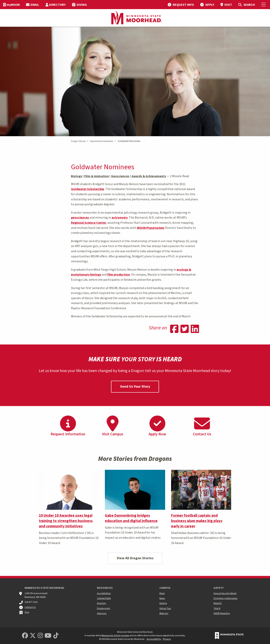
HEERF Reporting (222, 613)
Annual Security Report (225, 593)
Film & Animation (97, 176)
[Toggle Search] (247, 5)
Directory (102, 603)
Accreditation (104, 593)
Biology (77, 176)
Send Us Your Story (135, 387)
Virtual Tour (165, 608)
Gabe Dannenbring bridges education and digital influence (131, 518)
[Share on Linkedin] (195, 329)
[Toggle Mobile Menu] (264, 5)
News (162, 598)
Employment (103, 608)
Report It (218, 603)
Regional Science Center (89, 223)
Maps (162, 593)
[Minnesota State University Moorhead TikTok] (56, 636)
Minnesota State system (115, 636)
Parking (163, 603)
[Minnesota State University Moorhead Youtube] (48, 636)
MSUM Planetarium (151, 228)
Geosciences (120, 176)
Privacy (167, 639)
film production (119, 275)
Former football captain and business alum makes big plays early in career (197, 521)
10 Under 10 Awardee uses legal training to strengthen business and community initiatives (66, 521)
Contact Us (30, 607)
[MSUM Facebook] (25, 636)
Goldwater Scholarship (88, 189)
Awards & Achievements (102, 141)
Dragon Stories (78, 141)
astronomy (120, 218)
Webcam (164, 613)
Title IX (217, 608)
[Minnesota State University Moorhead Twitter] (33, 636)
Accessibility (154, 639)
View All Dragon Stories (135, 558)
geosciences (80, 218)
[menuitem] (11, 5)
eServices (102, 613)
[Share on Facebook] (174, 329)
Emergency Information (225, 598)
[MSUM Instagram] (40, 636)
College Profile (104, 598)
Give (27, 612)
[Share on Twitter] (185, 329)
